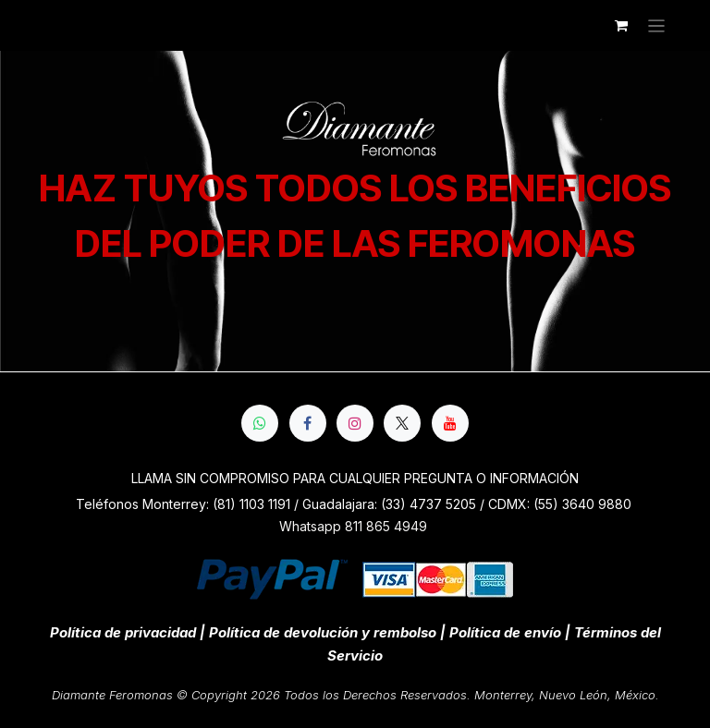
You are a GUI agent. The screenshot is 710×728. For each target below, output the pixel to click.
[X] (402, 423)
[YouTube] (450, 423)
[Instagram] (355, 423)
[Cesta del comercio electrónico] (621, 26)
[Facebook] (308, 423)
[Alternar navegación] (657, 25)
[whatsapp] (260, 423)
